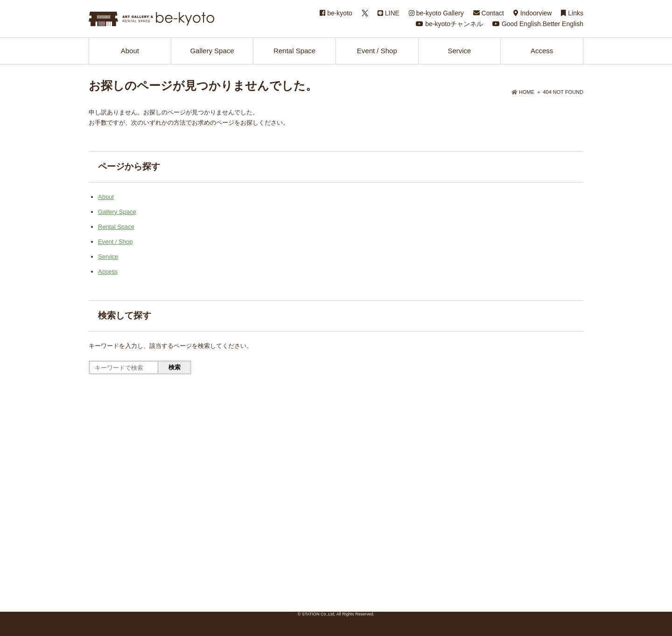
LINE (388, 13)
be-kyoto (336, 13)
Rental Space (294, 51)
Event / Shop (377, 51)
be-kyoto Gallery (436, 13)
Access (542, 51)
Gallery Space (212, 51)
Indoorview (533, 13)
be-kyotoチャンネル (449, 24)
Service (459, 51)
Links (572, 13)
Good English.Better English (538, 24)
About (130, 51)
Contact (489, 13)
